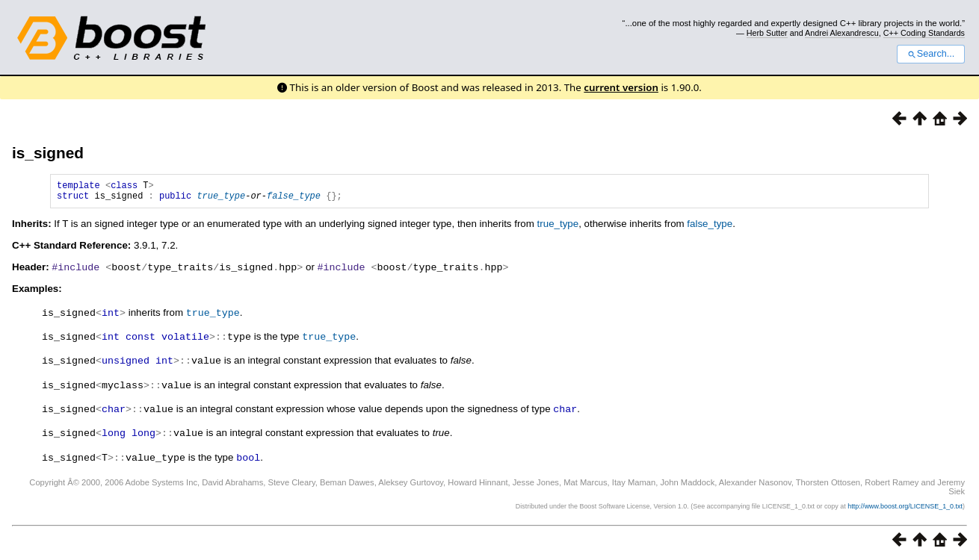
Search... (931, 54)
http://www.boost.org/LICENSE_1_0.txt (905, 505)
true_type (221, 200)
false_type (294, 200)
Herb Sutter (767, 33)
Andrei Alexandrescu (842, 33)
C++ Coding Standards (924, 33)
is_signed (48, 153)
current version (621, 87)
